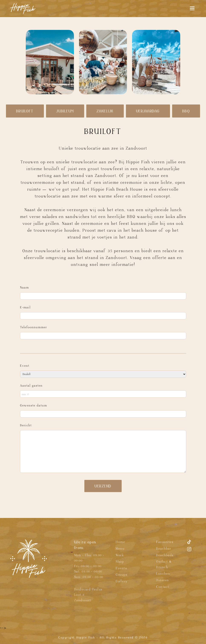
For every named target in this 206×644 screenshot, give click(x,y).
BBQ (186, 111)
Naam (24, 287)
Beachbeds (165, 555)
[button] (93, 90)
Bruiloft (25, 111)
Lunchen (163, 574)
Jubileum (65, 111)
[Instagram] (189, 551)
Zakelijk (105, 111)
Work (120, 555)
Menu (120, 549)
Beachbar (164, 549)
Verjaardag (148, 111)
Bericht (26, 425)
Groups (121, 575)
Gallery (122, 581)
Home (120, 542)
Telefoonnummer (34, 327)
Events (121, 568)
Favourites (165, 542)
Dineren (163, 580)
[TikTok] (189, 544)
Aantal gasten (31, 386)
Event (25, 366)
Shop (120, 562)
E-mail (25, 307)
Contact (163, 587)
